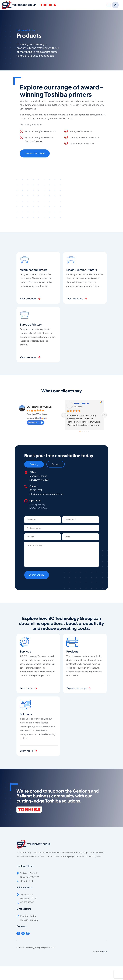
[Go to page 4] (88, 432)
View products (28, 306)
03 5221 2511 (36, 490)
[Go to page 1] (82, 432)
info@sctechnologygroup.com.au (46, 494)
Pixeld (104, 951)
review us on (35, 422)
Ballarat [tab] (56, 464)
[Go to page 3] (86, 432)
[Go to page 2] (84, 432)
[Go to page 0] (80, 432)
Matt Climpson (82, 404)
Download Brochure (35, 153)
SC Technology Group (39, 407)
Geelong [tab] (34, 464)
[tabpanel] (62, 490)
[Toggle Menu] (108, 5)
